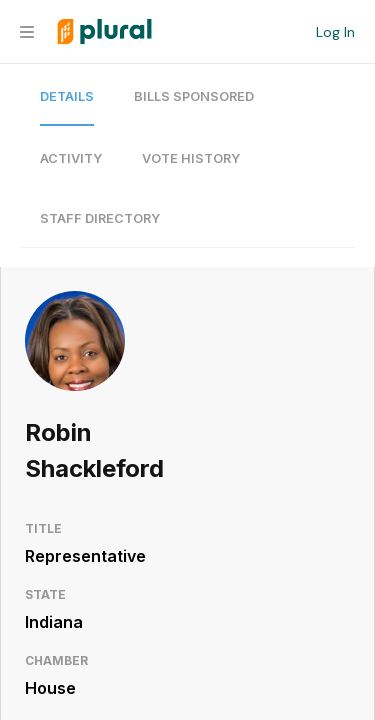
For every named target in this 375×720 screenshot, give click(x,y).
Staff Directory (100, 218)
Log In (335, 32)
